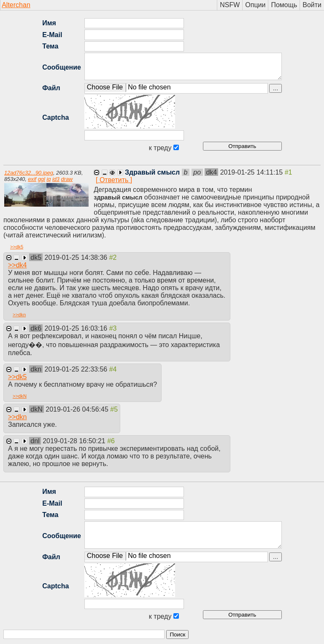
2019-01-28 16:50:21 (75, 441)
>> (17, 247)
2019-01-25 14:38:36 (77, 257)
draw (67, 179)
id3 (56, 179)
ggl (42, 179)
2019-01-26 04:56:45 (78, 409)
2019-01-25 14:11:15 (252, 172)
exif (32, 179)
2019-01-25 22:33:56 (77, 369)
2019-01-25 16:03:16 (77, 328)
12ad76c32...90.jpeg (29, 173)
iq (49, 179)
